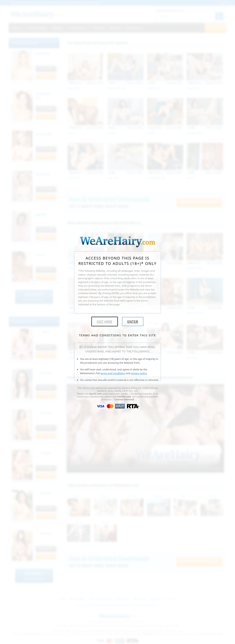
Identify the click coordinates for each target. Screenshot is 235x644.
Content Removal (124, 399)
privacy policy (139, 373)
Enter (133, 322)
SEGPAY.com (124, 397)
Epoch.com (95, 394)
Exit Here (105, 322)
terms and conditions (113, 373)
